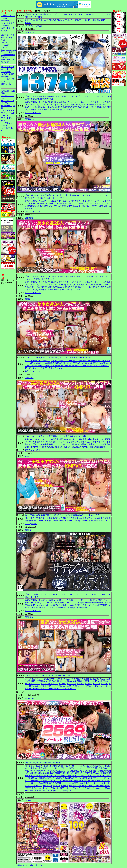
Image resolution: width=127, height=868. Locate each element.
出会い (4, 125)
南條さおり (102, 107)
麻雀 (3, 93)
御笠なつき (64, 788)
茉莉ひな (35, 290)
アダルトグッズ (8, 118)
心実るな (41, 791)
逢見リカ (80, 679)
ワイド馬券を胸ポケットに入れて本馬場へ (8, 69)
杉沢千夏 (99, 768)
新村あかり (45, 684)
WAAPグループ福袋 (33, 26)
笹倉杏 (87, 679)
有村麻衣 (72, 766)
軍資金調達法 (7, 106)
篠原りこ (35, 521)
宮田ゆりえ (88, 778)
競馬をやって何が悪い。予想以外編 (8, 38)
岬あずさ (45, 20)
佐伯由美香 (54, 521)
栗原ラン (98, 766)
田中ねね (33, 689)
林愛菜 (28, 23)
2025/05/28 (29, 218)
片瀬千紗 (95, 783)
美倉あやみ (36, 686)
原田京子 (73, 788)
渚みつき (44, 105)
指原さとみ (74, 768)
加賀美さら (80, 681)
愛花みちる (71, 679)
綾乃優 (46, 444)
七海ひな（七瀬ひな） (77, 203)
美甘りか (53, 776)
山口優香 (93, 771)
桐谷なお (106, 766)
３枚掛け (5, 48)
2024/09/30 (29, 698)
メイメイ (35, 788)
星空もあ (54, 684)
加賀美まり (80, 20)
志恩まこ (102, 679)
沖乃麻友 (75, 771)
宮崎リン (61, 681)
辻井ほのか (73, 105)
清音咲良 (59, 773)
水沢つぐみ (30, 518)
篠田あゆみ (30, 766)
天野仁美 (89, 773)
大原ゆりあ (42, 773)
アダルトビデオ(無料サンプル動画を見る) (8, 113)
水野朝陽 (65, 786)
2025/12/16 (29, 32)
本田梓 (104, 363)
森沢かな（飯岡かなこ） (51, 781)
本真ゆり (82, 105)
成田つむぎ (68, 518)
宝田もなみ (63, 105)
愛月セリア (96, 521)
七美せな (35, 366)
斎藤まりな (77, 518)
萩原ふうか (80, 773)
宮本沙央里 (30, 768)
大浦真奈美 (60, 778)
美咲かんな (52, 686)
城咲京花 (35, 681)
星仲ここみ (42, 363)
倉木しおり (42, 689)
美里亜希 (37, 776)
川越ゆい (62, 684)
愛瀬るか (69, 107)
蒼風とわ (41, 107)
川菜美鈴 (96, 518)
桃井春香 (97, 20)
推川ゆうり (36, 781)
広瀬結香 (53, 681)
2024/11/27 (29, 456)
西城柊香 (31, 206)
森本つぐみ (32, 771)
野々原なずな (73, 102)
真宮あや (43, 366)
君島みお (35, 778)
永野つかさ (98, 681)
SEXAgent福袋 (31, 524)
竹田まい (79, 521)
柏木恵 (78, 776)
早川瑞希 (90, 105)
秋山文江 (59, 771)
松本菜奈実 (87, 518)
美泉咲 (44, 686)
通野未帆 (66, 781)
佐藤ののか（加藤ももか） (88, 786)
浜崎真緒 (49, 518)
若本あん (67, 771)
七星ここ (93, 107)
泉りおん (29, 20)
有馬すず (61, 20)
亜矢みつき (54, 788)
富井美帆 (104, 684)
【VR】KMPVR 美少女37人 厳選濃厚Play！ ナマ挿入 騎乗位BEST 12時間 (56, 436)
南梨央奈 (71, 686)
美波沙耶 (67, 791)
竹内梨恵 (43, 783)
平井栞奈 (104, 518)
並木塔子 (74, 781)
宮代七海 (39, 768)
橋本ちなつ (100, 788)
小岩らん (51, 771)
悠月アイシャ (59, 368)
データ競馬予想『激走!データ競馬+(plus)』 (8, 55)
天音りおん (70, 110)
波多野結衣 (70, 778)
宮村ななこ (48, 768)
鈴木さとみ (62, 689)
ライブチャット (8, 123)
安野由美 (104, 786)
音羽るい (89, 20)
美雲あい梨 (50, 110)
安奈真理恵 (40, 518)
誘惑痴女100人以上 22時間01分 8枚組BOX (43, 763)
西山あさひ (38, 786)
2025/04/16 (29, 299)
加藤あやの (70, 681)
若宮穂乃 (92, 781)
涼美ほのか (78, 107)
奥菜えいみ (84, 771)
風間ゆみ (56, 766)
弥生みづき (46, 102)
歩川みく (83, 768)
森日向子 (55, 102)
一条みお (87, 521)
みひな (28, 679)
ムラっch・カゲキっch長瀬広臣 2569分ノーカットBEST (48, 676)
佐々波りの (30, 442)
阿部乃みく (61, 679)
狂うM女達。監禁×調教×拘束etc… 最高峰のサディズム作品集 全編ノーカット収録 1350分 (63, 515)
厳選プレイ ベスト (33, 113)
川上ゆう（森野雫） (43, 766)
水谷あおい (60, 110)
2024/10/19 (29, 530)
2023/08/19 (29, 800)
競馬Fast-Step (7, 84)
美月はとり (70, 20)
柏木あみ (59, 791)
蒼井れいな (44, 788)
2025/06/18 (29, 119)
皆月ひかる (102, 102)
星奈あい (69, 603)
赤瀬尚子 (57, 786)
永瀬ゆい (83, 102)
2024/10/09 (29, 617)
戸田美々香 (81, 766)
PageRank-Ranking (8, 50)
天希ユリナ (38, 444)
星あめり (97, 773)
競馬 (3, 91)
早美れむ (33, 110)
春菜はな (51, 778)
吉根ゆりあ (46, 361)
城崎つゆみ (42, 771)
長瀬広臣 (72, 689)
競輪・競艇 (10, 91)
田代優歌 (73, 786)
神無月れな (91, 361)
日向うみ (63, 521)
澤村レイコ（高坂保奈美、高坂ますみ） (74, 783)
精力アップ (6, 121)
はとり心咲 (82, 788)
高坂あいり (44, 681)
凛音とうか (92, 201)
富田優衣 (37, 20)
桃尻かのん (92, 102)
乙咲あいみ (32, 107)
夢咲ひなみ (60, 107)
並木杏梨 (105, 521)
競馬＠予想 (6, 21)
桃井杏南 (98, 105)
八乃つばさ (70, 776)
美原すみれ (62, 686)
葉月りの (91, 788)
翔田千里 (64, 766)
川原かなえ (52, 689)
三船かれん (83, 781)
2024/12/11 (29, 378)
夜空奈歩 (80, 684)
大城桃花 (33, 773)
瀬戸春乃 (85, 776)
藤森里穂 (29, 102)
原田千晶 (91, 768)
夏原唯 (86, 107)
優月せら (105, 366)
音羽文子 (35, 783)
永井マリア (102, 776)
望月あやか (50, 791)
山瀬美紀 (94, 679)
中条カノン (50, 107)
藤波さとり (80, 686)
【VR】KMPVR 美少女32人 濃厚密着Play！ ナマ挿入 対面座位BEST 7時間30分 (58, 358)
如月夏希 (105, 773)
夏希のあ (33, 791)
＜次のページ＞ (36, 865)
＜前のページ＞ (23, 865)
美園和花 (61, 776)
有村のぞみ (53, 105)
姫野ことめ (106, 20)
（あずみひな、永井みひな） (43, 679)
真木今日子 (58, 518)
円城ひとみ (52, 783)
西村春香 (63, 102)
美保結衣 (45, 776)
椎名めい (101, 771)
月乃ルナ (37, 102)
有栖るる (53, 20)
